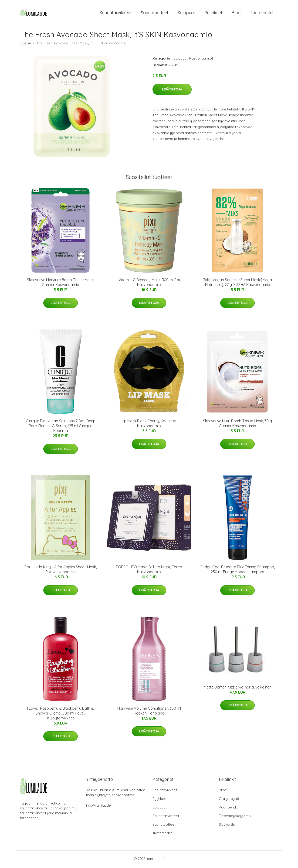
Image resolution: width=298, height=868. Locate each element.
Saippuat (186, 13)
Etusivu (25, 45)
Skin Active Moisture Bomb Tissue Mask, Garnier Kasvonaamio (61, 284)
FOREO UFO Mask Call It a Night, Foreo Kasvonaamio (149, 571)
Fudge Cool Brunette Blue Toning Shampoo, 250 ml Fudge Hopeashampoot (238, 571)
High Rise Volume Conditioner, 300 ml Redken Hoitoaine (149, 712)
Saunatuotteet (155, 13)
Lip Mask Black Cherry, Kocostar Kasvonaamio (149, 425)
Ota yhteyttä (229, 800)
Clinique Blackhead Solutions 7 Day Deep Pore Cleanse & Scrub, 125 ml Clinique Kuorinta (61, 427)
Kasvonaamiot (201, 60)
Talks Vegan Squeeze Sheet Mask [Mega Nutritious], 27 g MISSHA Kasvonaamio (238, 284)
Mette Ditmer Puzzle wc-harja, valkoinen (238, 688)
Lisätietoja (172, 91)
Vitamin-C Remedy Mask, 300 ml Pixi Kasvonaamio (149, 284)
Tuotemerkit (262, 13)
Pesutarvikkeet (165, 791)
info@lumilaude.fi (100, 807)
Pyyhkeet (213, 13)
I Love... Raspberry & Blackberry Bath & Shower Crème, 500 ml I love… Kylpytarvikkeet (61, 715)
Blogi (236, 13)
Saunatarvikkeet (116, 13)
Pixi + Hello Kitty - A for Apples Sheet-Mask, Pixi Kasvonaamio (61, 571)
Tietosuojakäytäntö (235, 817)
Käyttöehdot (229, 809)
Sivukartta (227, 826)
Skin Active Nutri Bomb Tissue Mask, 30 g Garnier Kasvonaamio (237, 425)
